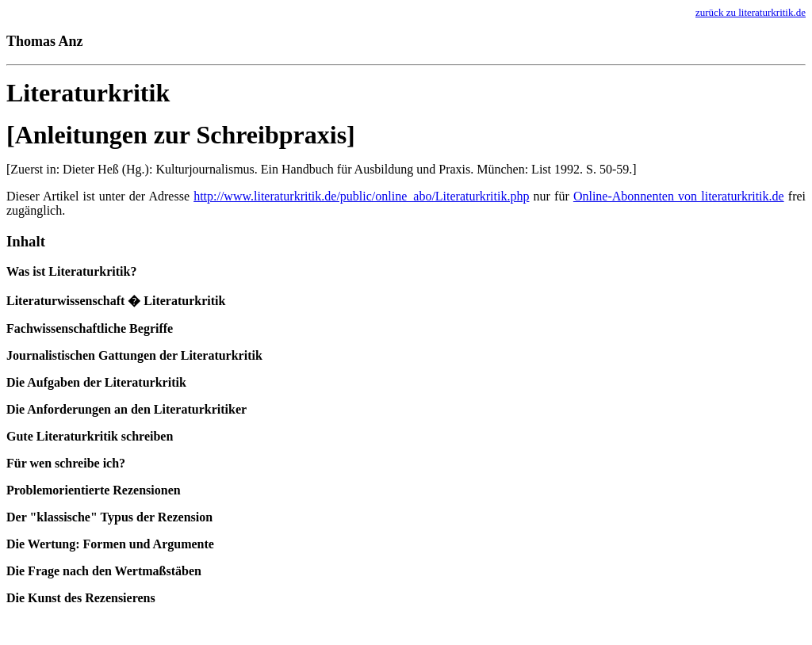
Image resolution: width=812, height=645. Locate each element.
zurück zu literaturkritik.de (751, 12)
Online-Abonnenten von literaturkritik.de (679, 196)
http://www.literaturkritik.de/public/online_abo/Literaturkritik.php (361, 196)
